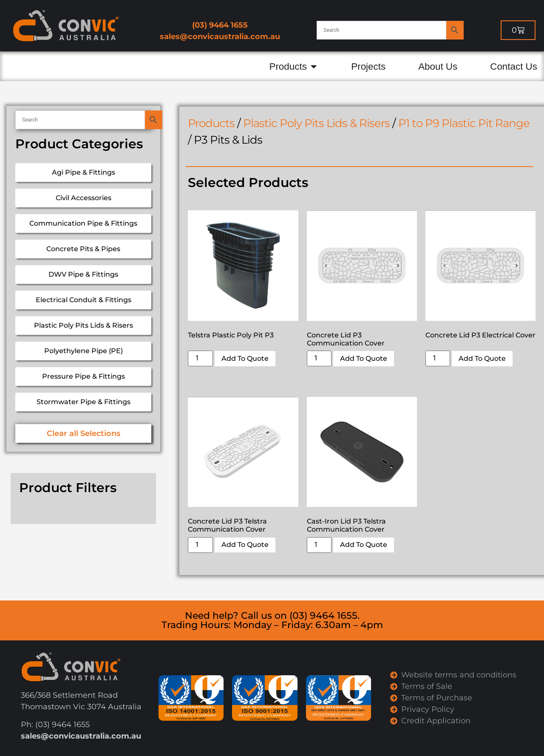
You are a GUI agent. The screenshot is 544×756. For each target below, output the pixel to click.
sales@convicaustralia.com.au (220, 37)
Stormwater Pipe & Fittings (84, 402)
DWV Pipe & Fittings (83, 274)
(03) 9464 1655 (220, 25)
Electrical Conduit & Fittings (84, 300)
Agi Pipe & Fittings (84, 172)
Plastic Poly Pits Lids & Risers (84, 325)
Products (211, 123)
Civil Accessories (84, 198)
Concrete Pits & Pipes (83, 249)
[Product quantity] (200, 358)
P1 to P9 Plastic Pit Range (464, 123)
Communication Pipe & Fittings (83, 223)
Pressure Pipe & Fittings (84, 376)
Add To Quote (245, 358)
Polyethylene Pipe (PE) (84, 351)
